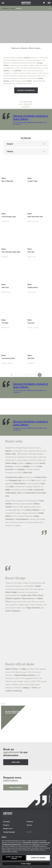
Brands (13, 8)
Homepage (5, 8)
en (28, 832)
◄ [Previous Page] (12, 375)
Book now (16, 762)
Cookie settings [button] (26, 864)
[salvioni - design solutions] (26, 3)
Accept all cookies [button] (38, 858)
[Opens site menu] (3, 3)
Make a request (16, 787)
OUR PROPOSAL (26, 102)
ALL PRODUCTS (26, 104)
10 (35, 375)
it (31, 832)
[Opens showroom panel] (44, 3)
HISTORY (26, 107)
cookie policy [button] (36, 844)
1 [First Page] (15, 375)
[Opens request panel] (49, 3)
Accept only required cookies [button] (14, 858)
